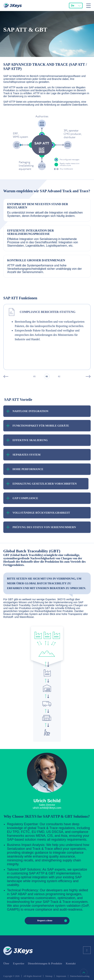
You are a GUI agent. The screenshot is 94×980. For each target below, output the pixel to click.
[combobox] (76, 6)
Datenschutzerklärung (80, 976)
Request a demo (53, 921)
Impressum (61, 976)
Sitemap (49, 976)
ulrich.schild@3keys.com (47, 808)
